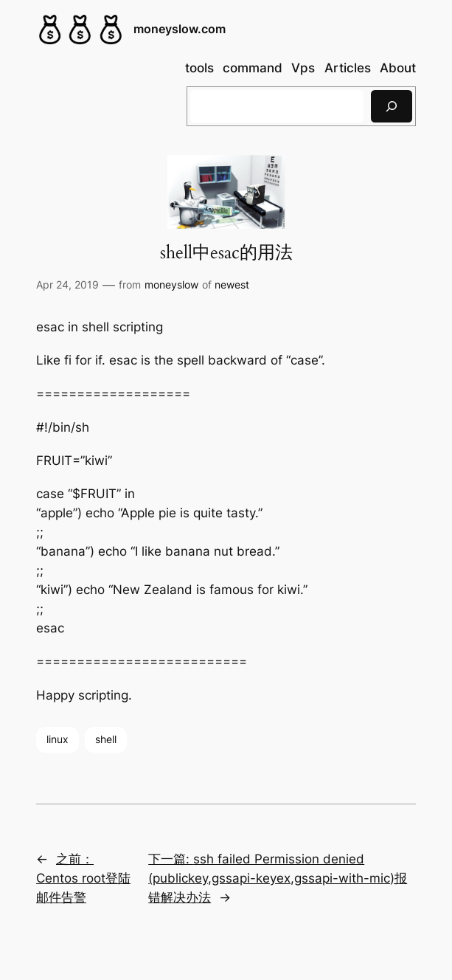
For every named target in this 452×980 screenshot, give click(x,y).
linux (58, 739)
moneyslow (171, 284)
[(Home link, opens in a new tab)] (80, 30)
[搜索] (392, 106)
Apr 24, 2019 (67, 284)
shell (106, 739)
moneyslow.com (180, 29)
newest (232, 284)
